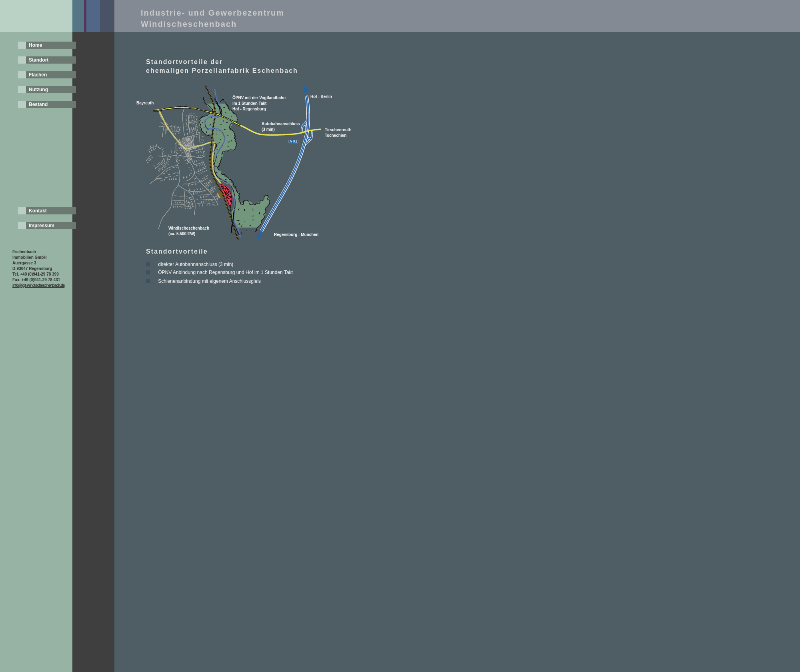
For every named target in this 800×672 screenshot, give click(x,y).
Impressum (42, 226)
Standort (39, 60)
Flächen (38, 75)
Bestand (38, 104)
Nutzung (38, 90)
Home (35, 45)
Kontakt (38, 211)
